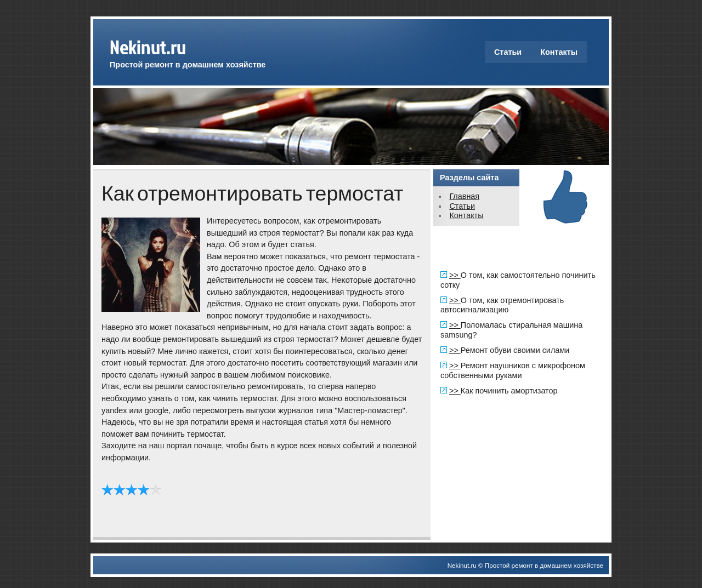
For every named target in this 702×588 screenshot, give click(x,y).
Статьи (508, 52)
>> (455, 275)
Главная (464, 196)
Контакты (559, 52)
